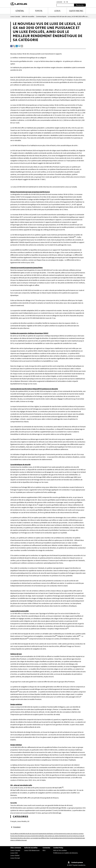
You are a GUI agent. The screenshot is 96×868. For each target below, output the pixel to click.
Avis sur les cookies (60, 850)
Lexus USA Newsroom (32, 850)
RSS (44, 850)
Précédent (17, 827)
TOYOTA (39, 11)
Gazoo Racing (76, 11)
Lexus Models (22, 821)
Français (13, 821)
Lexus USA (14, 853)
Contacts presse (77, 862)
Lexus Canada (15, 850)
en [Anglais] (64, 2)
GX (28, 821)
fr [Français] (67, 2)
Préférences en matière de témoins (66, 853)
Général (20, 11)
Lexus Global (15, 855)
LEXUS (57, 11)
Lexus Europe (15, 858)
